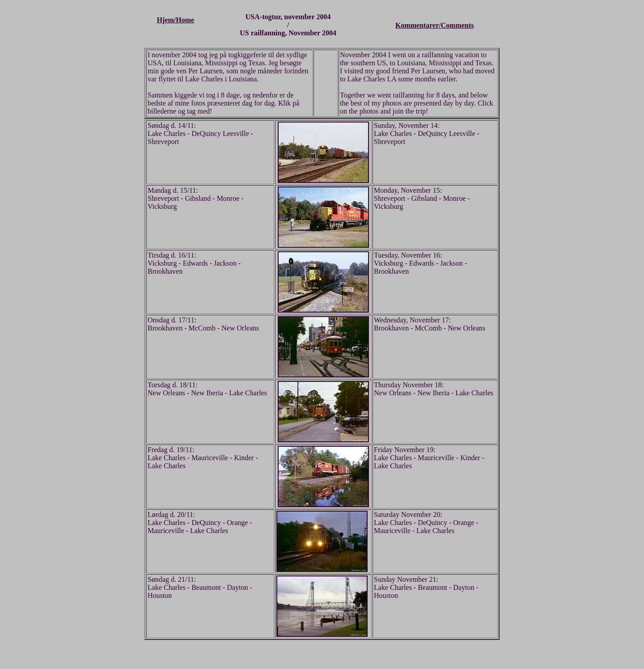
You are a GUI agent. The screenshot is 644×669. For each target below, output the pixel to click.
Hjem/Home (176, 20)
